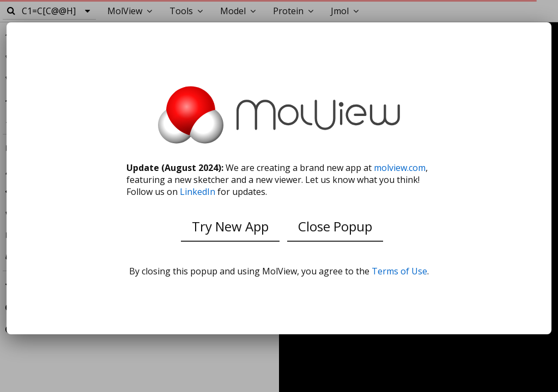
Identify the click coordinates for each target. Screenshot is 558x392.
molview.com (400, 168)
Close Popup (335, 226)
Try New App (230, 226)
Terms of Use (399, 271)
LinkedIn (198, 192)
